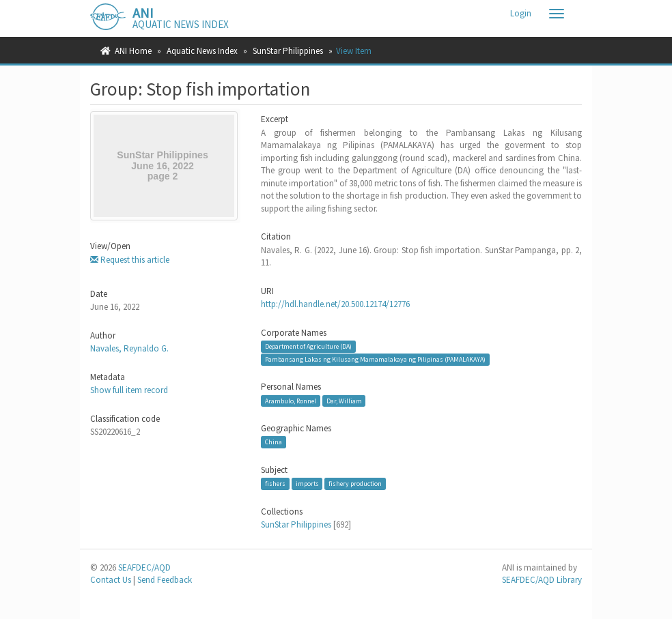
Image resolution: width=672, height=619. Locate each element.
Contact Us (111, 580)
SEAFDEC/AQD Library (542, 580)
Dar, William (344, 400)
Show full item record (129, 390)
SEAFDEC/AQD (144, 567)
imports (307, 484)
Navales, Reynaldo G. (129, 348)
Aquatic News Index (202, 51)
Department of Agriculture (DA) (308, 346)
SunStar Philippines (288, 51)
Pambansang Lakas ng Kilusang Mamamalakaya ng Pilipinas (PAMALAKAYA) (375, 359)
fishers (275, 484)
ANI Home (133, 51)
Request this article (130, 260)
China (274, 442)
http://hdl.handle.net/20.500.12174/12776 (335, 304)
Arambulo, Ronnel (291, 400)
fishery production (355, 484)
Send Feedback (165, 580)
